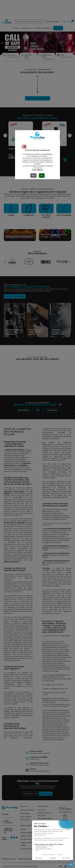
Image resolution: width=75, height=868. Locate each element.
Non (33, 175)
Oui (42, 175)
